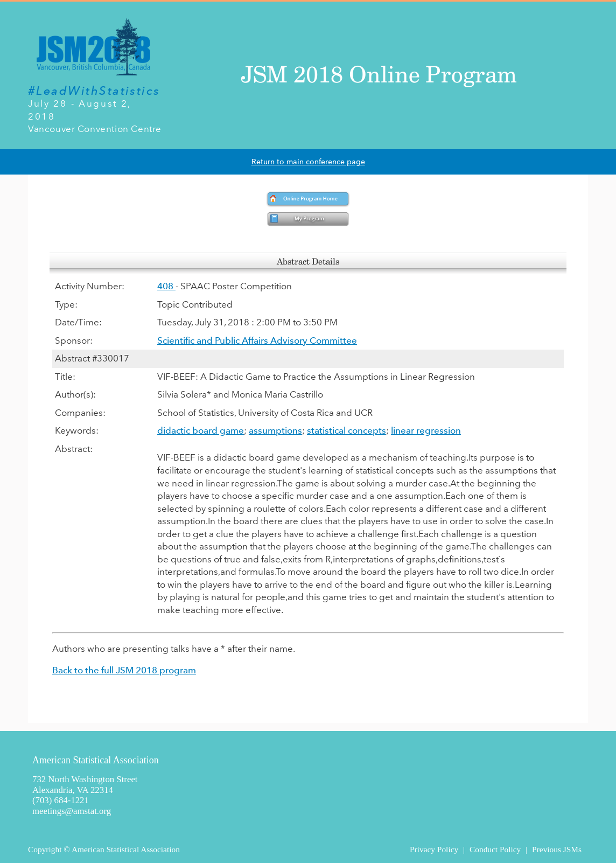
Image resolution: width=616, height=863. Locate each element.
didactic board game (201, 430)
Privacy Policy (434, 849)
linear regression (426, 430)
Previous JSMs (557, 849)
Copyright (45, 849)
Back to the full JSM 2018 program (124, 670)
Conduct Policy (495, 849)
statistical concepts (346, 430)
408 (166, 286)
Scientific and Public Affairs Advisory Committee (257, 340)
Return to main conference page (308, 162)
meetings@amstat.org (72, 811)
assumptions (275, 430)
